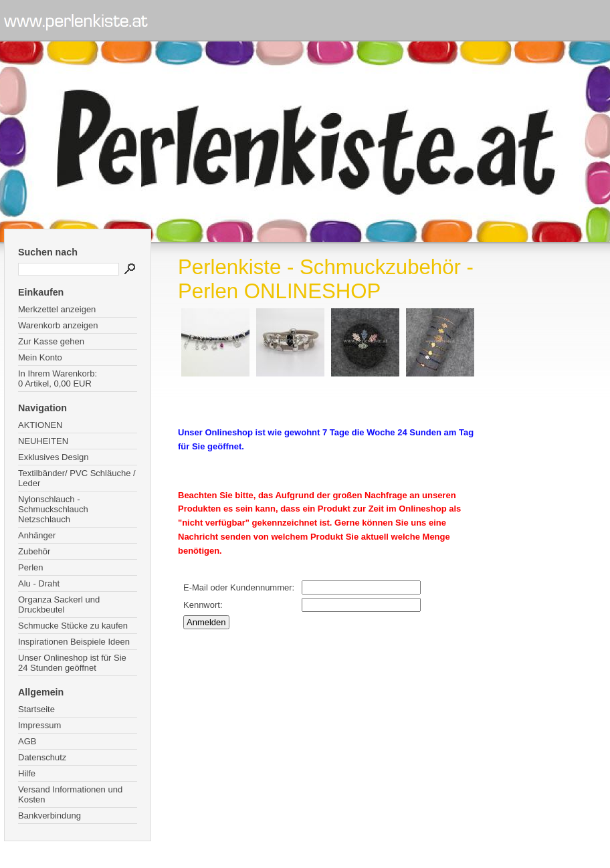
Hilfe (27, 773)
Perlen (31, 567)
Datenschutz (42, 757)
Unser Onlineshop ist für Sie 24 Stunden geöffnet (72, 663)
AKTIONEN (40, 425)
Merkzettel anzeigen (57, 309)
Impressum (39, 725)
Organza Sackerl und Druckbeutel (59, 605)
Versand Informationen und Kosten (70, 794)
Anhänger (37, 535)
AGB (27, 741)
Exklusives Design (54, 457)
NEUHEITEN (43, 441)
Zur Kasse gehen (51, 341)
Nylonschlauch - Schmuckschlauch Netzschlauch (53, 509)
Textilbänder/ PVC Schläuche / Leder (77, 478)
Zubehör (34, 551)
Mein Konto (40, 357)
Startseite (36, 709)
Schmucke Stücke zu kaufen (73, 626)
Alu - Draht (39, 583)
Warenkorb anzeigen (58, 325)
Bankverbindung (49, 816)
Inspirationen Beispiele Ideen (74, 642)
